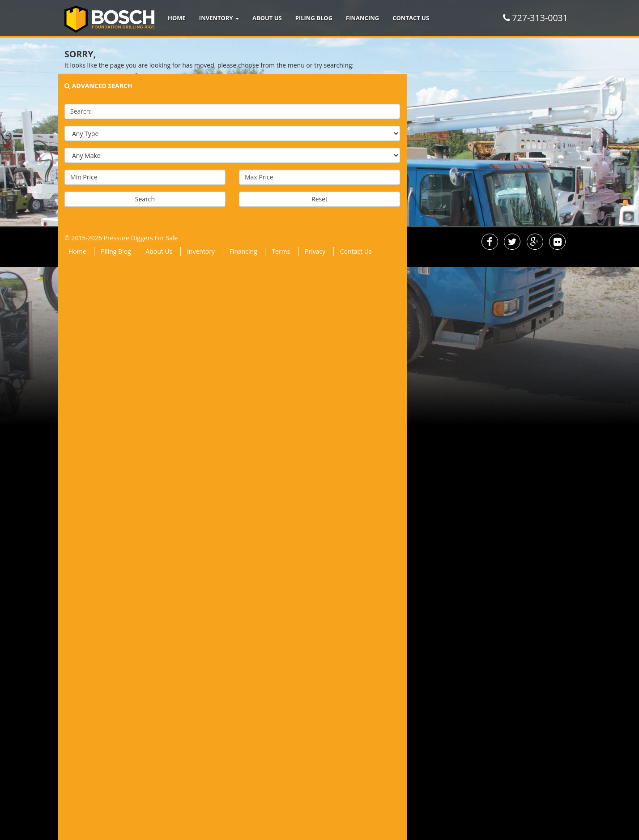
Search (145, 199)
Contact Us (411, 18)
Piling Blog (314, 18)
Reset (319, 199)
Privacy (315, 251)
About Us (267, 18)
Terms (281, 251)
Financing (362, 18)
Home (177, 18)
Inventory (219, 18)
